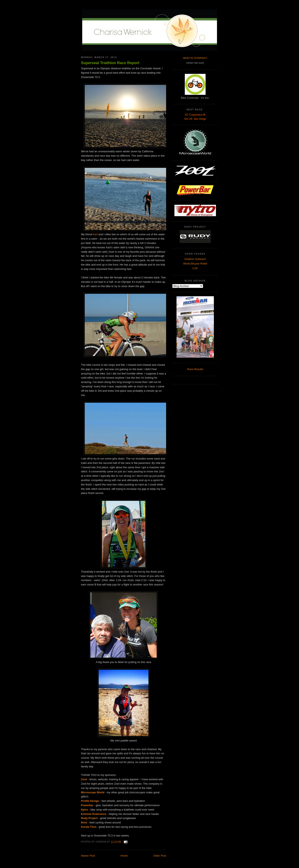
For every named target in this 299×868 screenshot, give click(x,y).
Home (124, 856)
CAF (195, 268)
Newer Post (88, 856)
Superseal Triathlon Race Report (110, 63)
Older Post (160, 856)
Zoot (84, 779)
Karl (95, 234)
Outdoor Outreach (195, 259)
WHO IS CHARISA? (195, 58)
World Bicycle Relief (195, 264)
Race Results (195, 369)
